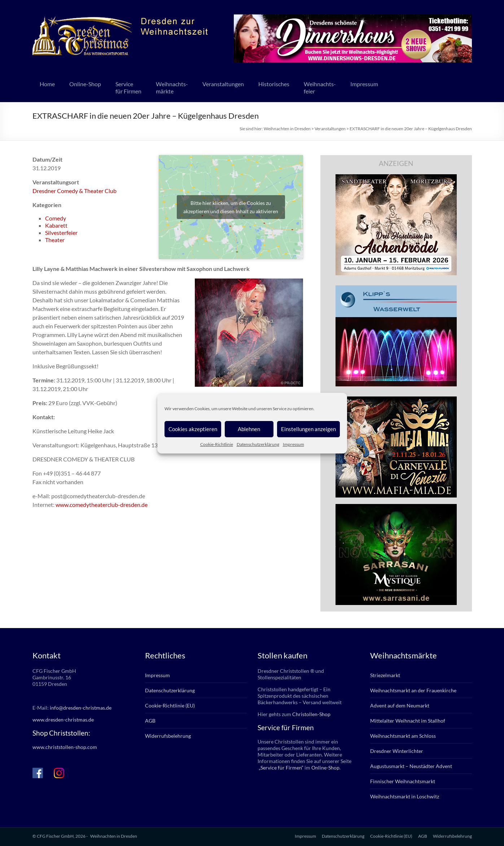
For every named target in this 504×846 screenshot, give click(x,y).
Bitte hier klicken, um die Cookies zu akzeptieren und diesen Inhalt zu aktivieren (231, 207)
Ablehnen (249, 429)
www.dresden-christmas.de (63, 720)
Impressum (293, 444)
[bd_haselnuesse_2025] (396, 178)
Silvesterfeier (61, 233)
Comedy (56, 218)
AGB (150, 721)
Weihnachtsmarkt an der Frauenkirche (413, 690)
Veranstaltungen (223, 84)
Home (47, 84)
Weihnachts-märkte (172, 87)
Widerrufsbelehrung (168, 736)
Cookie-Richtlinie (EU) (170, 705)
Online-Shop (85, 84)
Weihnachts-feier (320, 87)
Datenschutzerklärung (258, 444)
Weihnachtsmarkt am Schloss (403, 736)
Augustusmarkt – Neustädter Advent (411, 766)
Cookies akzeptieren (193, 429)
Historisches (274, 84)
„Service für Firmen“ (281, 768)
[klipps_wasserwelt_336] (396, 289)
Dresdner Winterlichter (397, 751)
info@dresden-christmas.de (81, 708)
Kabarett (56, 225)
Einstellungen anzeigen (308, 429)
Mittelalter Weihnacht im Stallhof (408, 721)
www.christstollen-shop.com (65, 747)
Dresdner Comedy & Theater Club (74, 191)
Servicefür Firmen (128, 87)
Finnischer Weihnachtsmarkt (403, 781)
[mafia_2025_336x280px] (396, 400)
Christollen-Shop (311, 714)
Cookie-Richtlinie (217, 444)
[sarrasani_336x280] (396, 507)
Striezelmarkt (385, 675)
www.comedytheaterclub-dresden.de (102, 505)
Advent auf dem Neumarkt (400, 705)
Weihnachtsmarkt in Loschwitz (405, 796)
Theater (55, 240)
